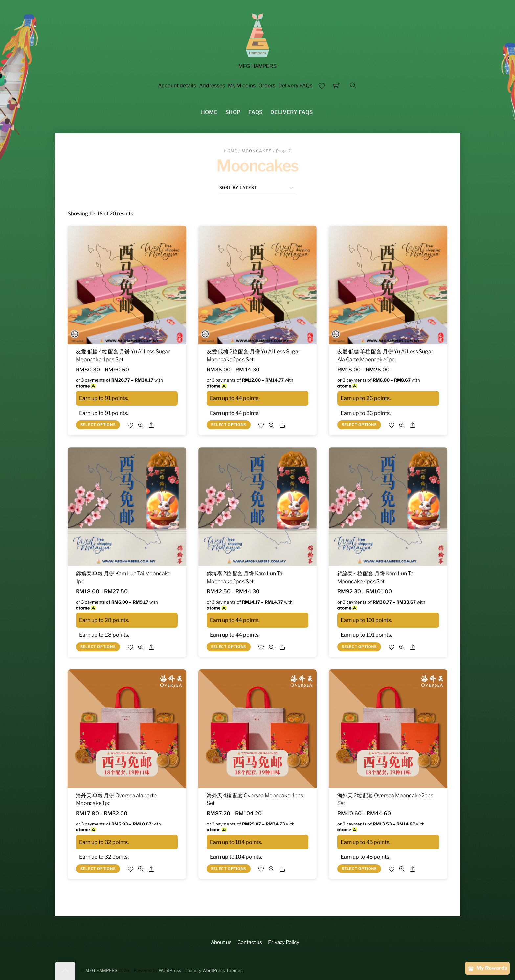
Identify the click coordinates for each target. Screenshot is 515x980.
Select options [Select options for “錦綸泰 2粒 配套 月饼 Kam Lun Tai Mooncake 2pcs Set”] (228, 647)
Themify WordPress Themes (214, 971)
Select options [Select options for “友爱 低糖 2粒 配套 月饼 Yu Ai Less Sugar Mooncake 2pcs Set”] (228, 425)
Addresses (212, 86)
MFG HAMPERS (101, 971)
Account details (177, 86)
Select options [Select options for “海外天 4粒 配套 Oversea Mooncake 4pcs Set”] (228, 869)
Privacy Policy (284, 942)
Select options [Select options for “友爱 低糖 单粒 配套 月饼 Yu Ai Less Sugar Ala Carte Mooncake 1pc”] (359, 425)
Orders (267, 86)
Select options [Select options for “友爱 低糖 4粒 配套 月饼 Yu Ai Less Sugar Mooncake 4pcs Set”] (98, 425)
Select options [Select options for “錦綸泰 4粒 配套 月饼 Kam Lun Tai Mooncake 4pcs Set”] (359, 647)
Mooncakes (257, 151)
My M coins (242, 86)
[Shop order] (258, 188)
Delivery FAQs (295, 86)
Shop (233, 112)
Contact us (250, 942)
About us (221, 942)
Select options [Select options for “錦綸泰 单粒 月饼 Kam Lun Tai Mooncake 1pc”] (98, 647)
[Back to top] (65, 971)
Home (209, 112)
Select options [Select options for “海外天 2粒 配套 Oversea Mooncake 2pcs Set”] (359, 869)
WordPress (170, 971)
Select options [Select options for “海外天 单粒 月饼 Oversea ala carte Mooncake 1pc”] (98, 869)
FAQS (255, 112)
